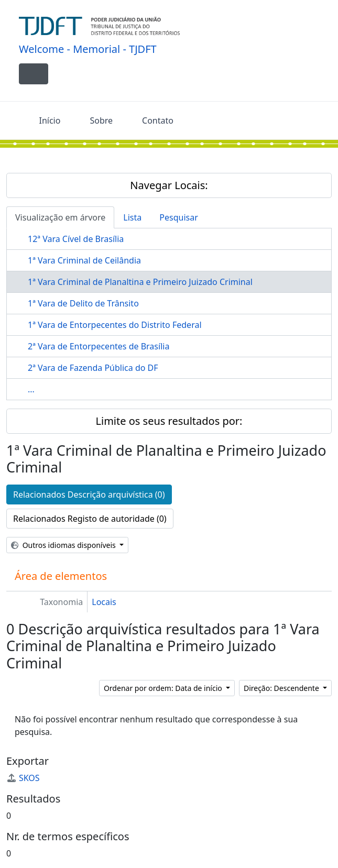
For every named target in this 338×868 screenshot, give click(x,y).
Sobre (101, 120)
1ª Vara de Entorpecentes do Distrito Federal (115, 325)
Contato (158, 120)
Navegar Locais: (169, 185)
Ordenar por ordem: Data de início (164, 688)
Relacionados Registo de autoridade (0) (90, 519)
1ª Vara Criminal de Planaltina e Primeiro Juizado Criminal (140, 282)
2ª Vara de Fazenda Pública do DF (93, 368)
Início (50, 120)
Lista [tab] (132, 217)
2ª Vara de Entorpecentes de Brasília (99, 346)
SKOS (23, 778)
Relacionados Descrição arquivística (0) (89, 495)
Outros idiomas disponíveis (64, 545)
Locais (104, 602)
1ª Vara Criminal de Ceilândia (84, 260)
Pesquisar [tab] (178, 217)
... (31, 389)
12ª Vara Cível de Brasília (76, 239)
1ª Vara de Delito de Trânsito (83, 303)
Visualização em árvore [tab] (60, 217)
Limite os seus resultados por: (169, 421)
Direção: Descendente (282, 688)
